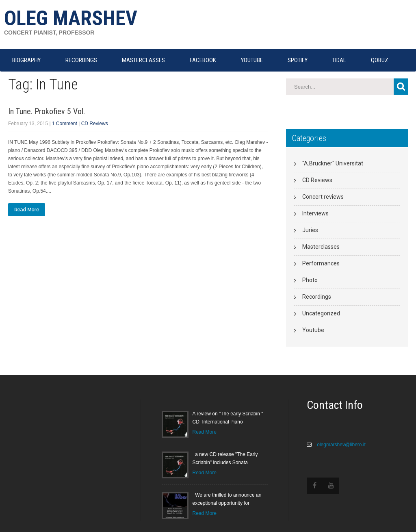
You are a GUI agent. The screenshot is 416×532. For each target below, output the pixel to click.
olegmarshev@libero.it (341, 445)
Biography (26, 60)
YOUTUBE (252, 60)
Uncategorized (321, 313)
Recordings (317, 297)
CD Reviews (95, 124)
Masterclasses (321, 247)
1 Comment (65, 124)
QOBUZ (380, 60)
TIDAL (339, 60)
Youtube (313, 330)
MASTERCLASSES (143, 60)
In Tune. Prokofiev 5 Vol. (47, 111)
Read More (27, 210)
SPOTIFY (298, 60)
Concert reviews (323, 197)
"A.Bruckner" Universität (333, 163)
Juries (310, 230)
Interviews (315, 213)
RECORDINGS (81, 60)
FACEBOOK (203, 60)
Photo (310, 280)
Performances (321, 263)
